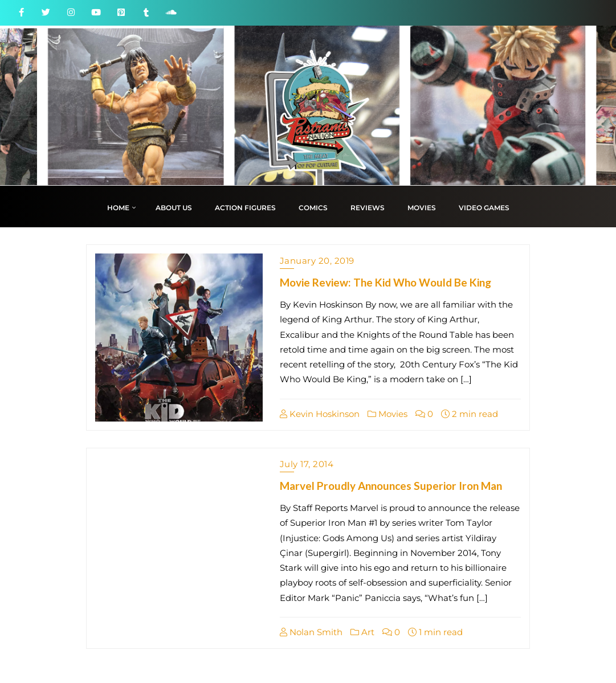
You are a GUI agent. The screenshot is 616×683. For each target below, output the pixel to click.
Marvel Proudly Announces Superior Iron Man (391, 486)
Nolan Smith (311, 632)
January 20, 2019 (317, 261)
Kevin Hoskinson (320, 414)
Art (362, 632)
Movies (387, 414)
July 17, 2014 (307, 464)
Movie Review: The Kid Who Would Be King (385, 282)
